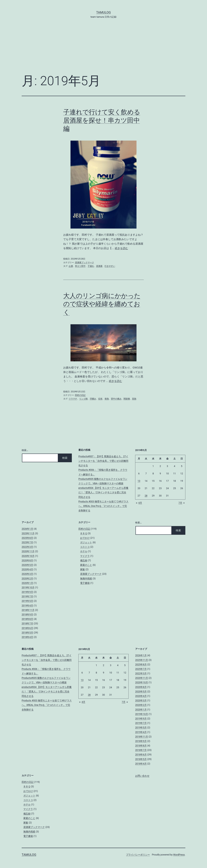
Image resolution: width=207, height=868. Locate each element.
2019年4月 (27, 606)
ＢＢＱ (84, 533)
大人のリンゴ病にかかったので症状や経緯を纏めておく (102, 304)
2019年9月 (27, 592)
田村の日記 (80, 395)
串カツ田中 (80, 266)
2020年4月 (27, 569)
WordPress (179, 855)
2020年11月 (28, 551)
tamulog (104, 12)
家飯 (83, 569)
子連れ (91, 266)
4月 (139, 503)
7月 (182, 503)
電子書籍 (85, 583)
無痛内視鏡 (86, 578)
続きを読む (121, 248)
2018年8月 (27, 619)
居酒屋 (99, 266)
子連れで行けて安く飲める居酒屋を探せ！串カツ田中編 (102, 120)
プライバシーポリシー (138, 855)
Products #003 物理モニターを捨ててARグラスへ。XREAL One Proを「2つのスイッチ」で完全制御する (103, 506)
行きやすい (110, 266)
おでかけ (85, 538)
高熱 (134, 399)
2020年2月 (27, 578)
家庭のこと (86, 565)
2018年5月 (27, 633)
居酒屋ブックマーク (84, 262)
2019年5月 (27, 601)
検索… (25, 450)
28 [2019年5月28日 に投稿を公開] (146, 496)
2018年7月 (27, 623)
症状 (100, 399)
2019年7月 (27, 596)
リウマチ (73, 399)
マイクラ (85, 556)
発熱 (107, 399)
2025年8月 (27, 538)
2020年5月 (27, 565)
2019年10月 (28, 587)
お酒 (71, 266)
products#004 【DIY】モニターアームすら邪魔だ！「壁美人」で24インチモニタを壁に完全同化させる (103, 492)
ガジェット (86, 542)
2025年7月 (27, 542)
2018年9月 (27, 614)
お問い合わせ (142, 776)
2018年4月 (27, 637)
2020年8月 (27, 560)
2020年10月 (28, 556)
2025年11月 (28, 533)
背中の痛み (116, 399)
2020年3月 (27, 574)
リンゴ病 (83, 399)
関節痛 (127, 399)
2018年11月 (28, 610)
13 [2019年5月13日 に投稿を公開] (139, 481)
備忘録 (84, 560)
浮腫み (93, 399)
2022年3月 (27, 547)
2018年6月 (27, 628)
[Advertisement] (103, 50)
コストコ (85, 547)
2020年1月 (27, 583)
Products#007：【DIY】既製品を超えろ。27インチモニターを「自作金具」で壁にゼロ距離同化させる (103, 461)
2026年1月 (27, 529)
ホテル (84, 551)
